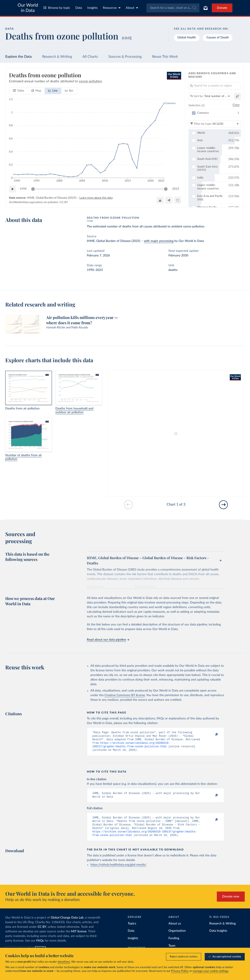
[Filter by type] (215, 124)
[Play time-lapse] (13, 189)
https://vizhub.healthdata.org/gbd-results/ (118, 871)
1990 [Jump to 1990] (23, 189)
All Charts (90, 57)
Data (79, 8)
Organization (177, 937)
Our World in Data (28, 8)
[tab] (19, 91)
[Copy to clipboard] (212, 735)
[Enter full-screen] (178, 200)
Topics (132, 930)
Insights (92, 8)
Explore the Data (18, 57)
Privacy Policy (180, 971)
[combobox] (173, 8)
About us (175, 930)
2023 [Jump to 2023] (176, 189)
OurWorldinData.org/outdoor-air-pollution (34, 202)
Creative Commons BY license (125, 695)
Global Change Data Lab (67, 924)
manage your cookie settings (211, 971)
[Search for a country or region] (215, 86)
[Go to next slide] (223, 505)
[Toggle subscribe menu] (206, 8)
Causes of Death (218, 38)
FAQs (40, 947)
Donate (222, 8)
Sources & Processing (125, 57)
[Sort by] (210, 96)
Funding (174, 944)
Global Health (187, 38)
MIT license (79, 938)
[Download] (160, 200)
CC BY (64, 202)
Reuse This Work (165, 57)
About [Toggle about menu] (132, 8)
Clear (236, 105)
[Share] (169, 200)
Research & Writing (57, 57)
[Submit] (194, 8)
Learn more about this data (96, 198)
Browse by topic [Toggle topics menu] (57, 8)
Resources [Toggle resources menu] (112, 8)
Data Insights (218, 937)
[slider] (33, 189)
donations (64, 962)
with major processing (159, 241)
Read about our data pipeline (108, 640)
